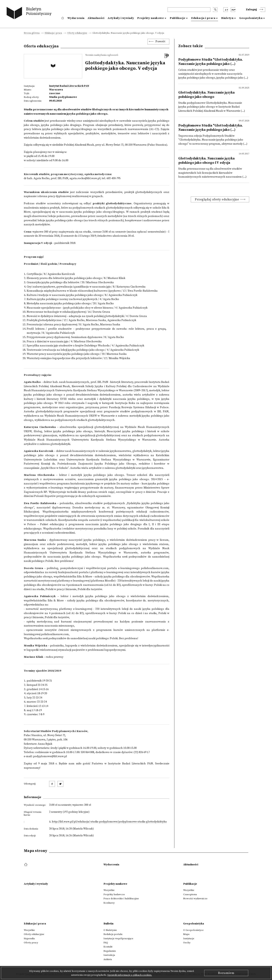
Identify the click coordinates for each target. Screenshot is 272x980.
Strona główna (32, 33)
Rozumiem (226, 973)
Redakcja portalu (113, 934)
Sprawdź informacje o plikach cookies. (130, 975)
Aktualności (96, 18)
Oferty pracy (31, 943)
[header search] (189, 10)
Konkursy (109, 903)
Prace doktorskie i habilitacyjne (121, 899)
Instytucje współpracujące (118, 938)
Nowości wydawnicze (195, 899)
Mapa (186, 934)
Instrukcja (109, 955)
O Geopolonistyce (193, 930)
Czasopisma (190, 894)
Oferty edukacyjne (77, 33)
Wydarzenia (76, 18)
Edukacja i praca (203, 18)
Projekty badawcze (114, 894)
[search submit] (215, 10)
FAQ (106, 943)
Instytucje (189, 938)
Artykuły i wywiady (121, 18)
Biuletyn (227, 18)
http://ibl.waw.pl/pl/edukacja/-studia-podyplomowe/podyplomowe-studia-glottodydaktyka (109, 822)
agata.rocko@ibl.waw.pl (85, 178)
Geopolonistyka (251, 18)
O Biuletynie (110, 930)
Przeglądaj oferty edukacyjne (217, 199)
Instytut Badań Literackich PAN (69, 86)
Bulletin (108, 924)
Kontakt (108, 947)
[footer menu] (26, 865)
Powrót (160, 42)
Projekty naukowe (151, 18)
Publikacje (178, 18)
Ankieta (108, 959)
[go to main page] (30, 14)
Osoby (187, 943)
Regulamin (110, 951)
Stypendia (29, 938)
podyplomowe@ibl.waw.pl (50, 756)
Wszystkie (109, 890)
